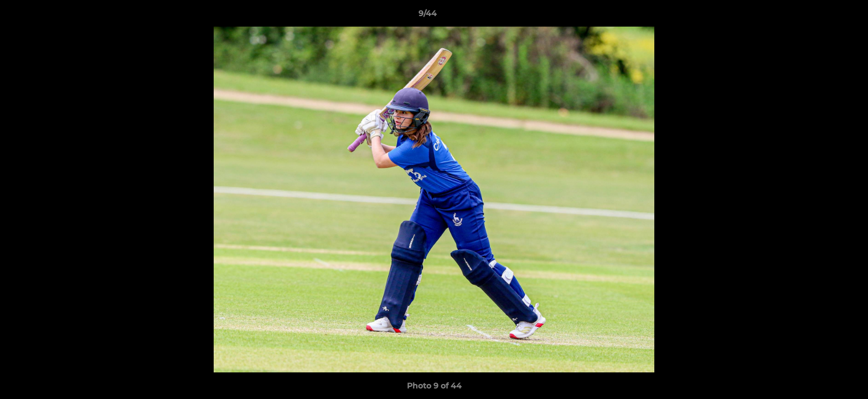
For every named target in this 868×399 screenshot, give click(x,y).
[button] (821, 16)
